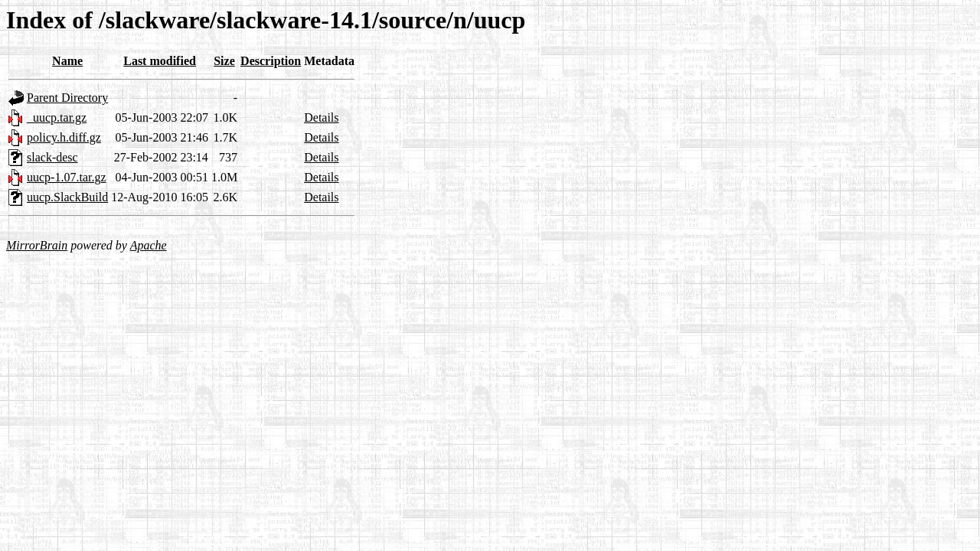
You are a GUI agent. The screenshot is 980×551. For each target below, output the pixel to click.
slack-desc (52, 157)
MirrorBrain (37, 245)
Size (224, 61)
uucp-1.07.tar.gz (67, 177)
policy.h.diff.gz (64, 137)
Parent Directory (67, 98)
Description (271, 61)
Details (321, 117)
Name (67, 61)
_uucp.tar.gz (57, 117)
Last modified (160, 61)
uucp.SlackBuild (67, 197)
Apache (149, 245)
